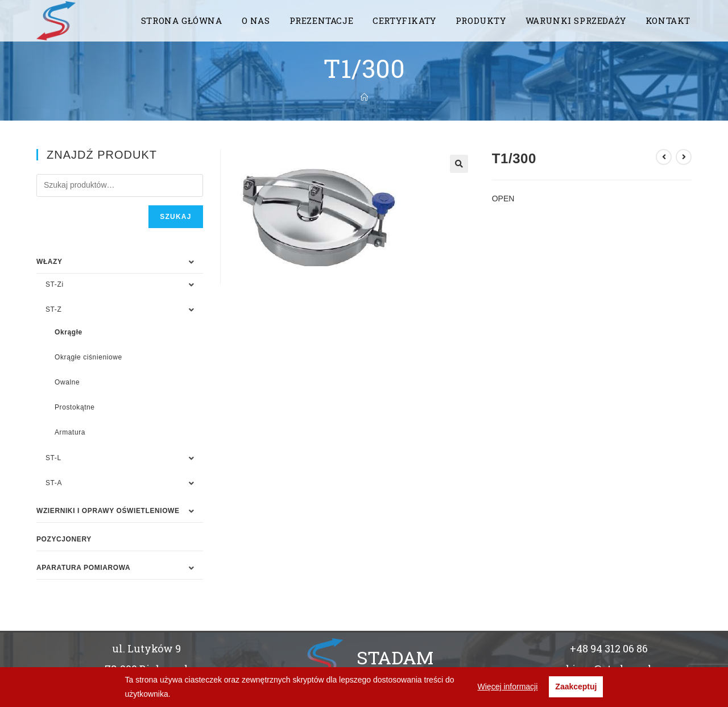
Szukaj (175, 217)
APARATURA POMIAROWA (83, 568)
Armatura (70, 432)
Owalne (67, 382)
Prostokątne (75, 407)
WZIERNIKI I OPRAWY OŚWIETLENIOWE (108, 511)
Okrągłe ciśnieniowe (88, 357)
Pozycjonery (64, 539)
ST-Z (53, 309)
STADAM (395, 657)
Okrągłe (69, 332)
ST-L (53, 458)
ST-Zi (55, 284)
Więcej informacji (508, 687)
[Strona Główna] (364, 97)
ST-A (54, 483)
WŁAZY (49, 262)
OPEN (503, 199)
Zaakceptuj (576, 687)
